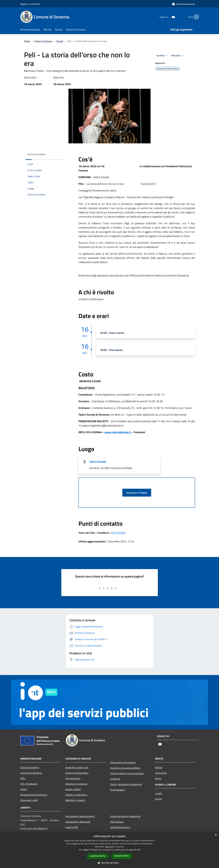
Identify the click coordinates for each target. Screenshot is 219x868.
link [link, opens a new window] (139, 850)
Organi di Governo (30, 767)
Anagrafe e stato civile (77, 767)
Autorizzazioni (118, 790)
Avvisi (158, 778)
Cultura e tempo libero (77, 773)
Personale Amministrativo (34, 795)
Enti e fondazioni (29, 784)
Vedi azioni (178, 56)
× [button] (216, 835)
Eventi (60, 41)
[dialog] (109, 850)
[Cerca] (195, 17)
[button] (110, 863)
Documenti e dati (29, 800)
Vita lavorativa (73, 778)
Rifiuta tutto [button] (122, 856)
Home (27, 41)
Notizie (159, 767)
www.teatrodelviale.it (118, 432)
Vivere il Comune (44, 41)
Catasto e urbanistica (76, 795)
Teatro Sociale (98, 462)
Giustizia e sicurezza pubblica (125, 768)
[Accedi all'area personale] (183, 4)
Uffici (23, 778)
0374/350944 (118, 533)
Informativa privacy (120, 827)
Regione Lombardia (30, 4)
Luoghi (159, 793)
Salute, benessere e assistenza (126, 784)
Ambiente (115, 779)
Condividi (162, 56)
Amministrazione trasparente (125, 816)
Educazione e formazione (123, 762)
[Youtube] (168, 17)
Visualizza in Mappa (137, 493)
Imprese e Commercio (76, 784)
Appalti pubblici (73, 789)
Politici (24, 789)
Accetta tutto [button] (98, 856)
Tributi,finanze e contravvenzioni (127, 773)
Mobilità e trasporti (75, 800)
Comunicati (161, 773)
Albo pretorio (117, 822)
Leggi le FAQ (72, 827)
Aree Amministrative (31, 773)
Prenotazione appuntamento (80, 816)
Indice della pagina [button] (36, 154)
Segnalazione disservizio (78, 822)
